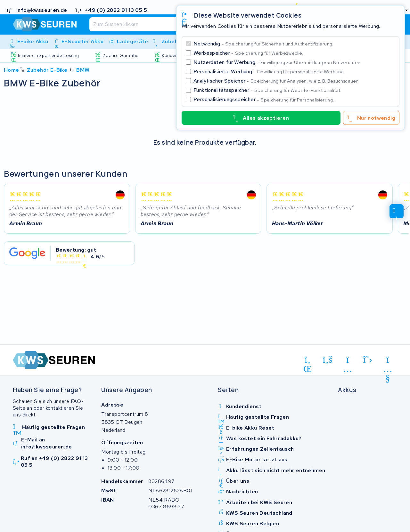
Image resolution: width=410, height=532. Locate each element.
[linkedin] (308, 361)
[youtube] (388, 361)
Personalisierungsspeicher (264, 99)
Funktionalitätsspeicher (267, 90)
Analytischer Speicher (276, 81)
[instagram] (348, 361)
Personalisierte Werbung (269, 72)
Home (12, 70)
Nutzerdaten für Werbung (278, 62)
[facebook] (328, 360)
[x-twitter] (368, 360)
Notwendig (263, 44)
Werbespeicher (248, 53)
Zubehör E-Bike (47, 70)
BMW (83, 70)
